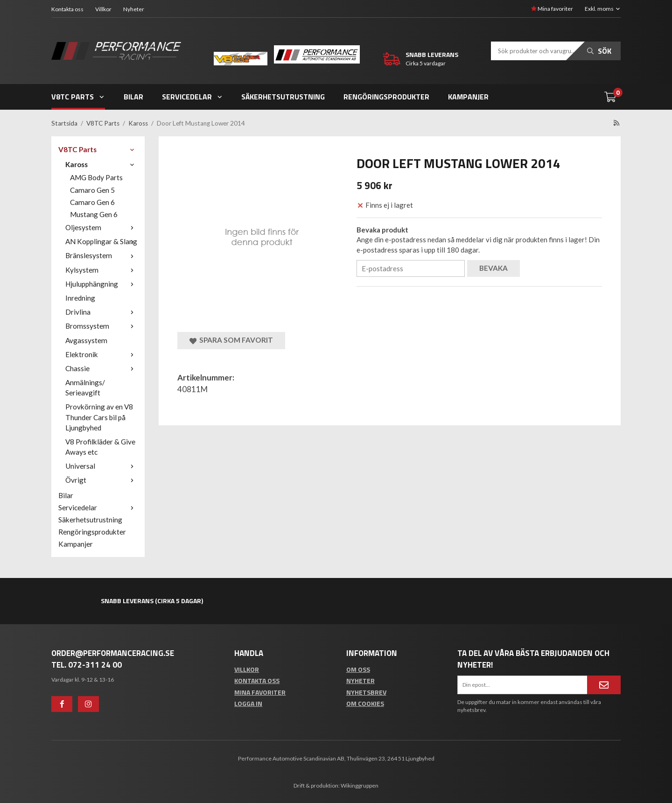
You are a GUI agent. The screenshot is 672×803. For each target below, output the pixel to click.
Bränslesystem (101, 255)
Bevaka (493, 268)
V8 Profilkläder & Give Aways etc (100, 446)
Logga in (248, 703)
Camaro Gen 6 (92, 202)
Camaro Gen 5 (92, 190)
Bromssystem (101, 325)
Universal (101, 465)
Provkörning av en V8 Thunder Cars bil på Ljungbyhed (99, 416)
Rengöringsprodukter (386, 96)
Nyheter (134, 9)
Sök (599, 50)
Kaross (101, 164)
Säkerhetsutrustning (283, 96)
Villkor (103, 9)
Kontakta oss (67, 9)
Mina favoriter (552, 8)
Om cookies (365, 703)
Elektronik (101, 354)
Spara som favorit (231, 340)
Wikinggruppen (360, 785)
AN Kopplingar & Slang (101, 241)
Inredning (80, 297)
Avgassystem (86, 340)
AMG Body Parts (96, 177)
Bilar (133, 96)
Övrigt (101, 479)
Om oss (358, 669)
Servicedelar (192, 96)
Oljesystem (101, 227)
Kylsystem (101, 269)
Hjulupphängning (101, 283)
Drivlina (101, 311)
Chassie (101, 368)
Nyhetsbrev (366, 692)
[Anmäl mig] (604, 684)
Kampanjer (468, 96)
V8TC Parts (78, 96)
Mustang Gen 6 (94, 214)
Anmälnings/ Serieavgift (85, 387)
